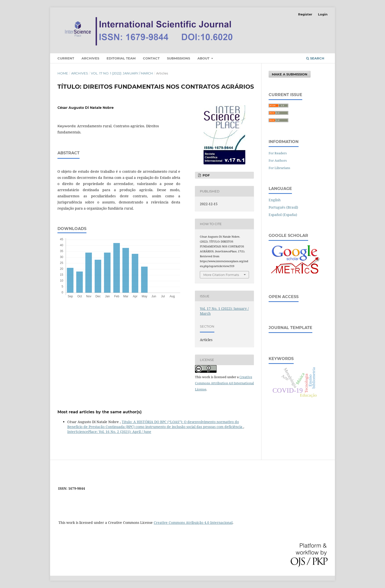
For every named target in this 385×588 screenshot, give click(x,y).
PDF (206, 175)
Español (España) (283, 215)
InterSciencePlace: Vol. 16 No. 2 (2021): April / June (109, 432)
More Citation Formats (221, 275)
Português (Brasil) (283, 207)
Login (323, 14)
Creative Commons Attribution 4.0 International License (224, 383)
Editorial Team (121, 58)
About (204, 58)
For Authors (278, 160)
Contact (151, 58)
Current (66, 58)
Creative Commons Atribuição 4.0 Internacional (193, 523)
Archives (90, 58)
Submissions (179, 58)
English (275, 200)
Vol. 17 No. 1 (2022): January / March (122, 73)
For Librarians (279, 168)
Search (315, 58)
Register (305, 14)
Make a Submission (290, 74)
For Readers (278, 153)
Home (63, 73)
